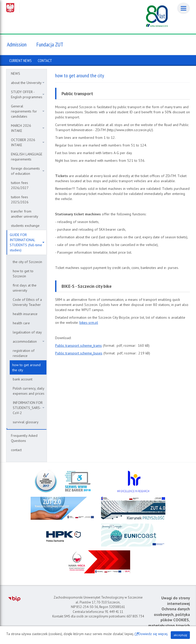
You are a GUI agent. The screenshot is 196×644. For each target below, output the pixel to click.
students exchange (25, 226)
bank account (23, 379)
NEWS (16, 73)
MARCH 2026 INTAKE (28, 128)
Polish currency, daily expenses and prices (29, 391)
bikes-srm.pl (89, 323)
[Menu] (183, 8)
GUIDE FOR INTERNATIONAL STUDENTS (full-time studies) (27, 242)
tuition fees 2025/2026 (20, 200)
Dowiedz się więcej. (153, 634)
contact (16, 450)
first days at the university (25, 288)
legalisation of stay (27, 332)
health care (21, 323)
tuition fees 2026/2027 (20, 185)
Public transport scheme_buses (79, 353)
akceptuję (180, 635)
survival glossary (26, 422)
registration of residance (24, 353)
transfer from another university (25, 214)
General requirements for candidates (28, 111)
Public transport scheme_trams (78, 345)
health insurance (25, 314)
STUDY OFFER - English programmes (28, 94)
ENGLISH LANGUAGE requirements (27, 157)
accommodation (29, 341)
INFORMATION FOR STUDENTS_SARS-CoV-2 (29, 408)
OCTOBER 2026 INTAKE (28, 142)
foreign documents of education (28, 171)
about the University (28, 83)
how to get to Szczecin (23, 274)
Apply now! (62, 59)
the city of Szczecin (27, 262)
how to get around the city (26, 367)
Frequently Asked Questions (24, 438)
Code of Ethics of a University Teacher (27, 302)
